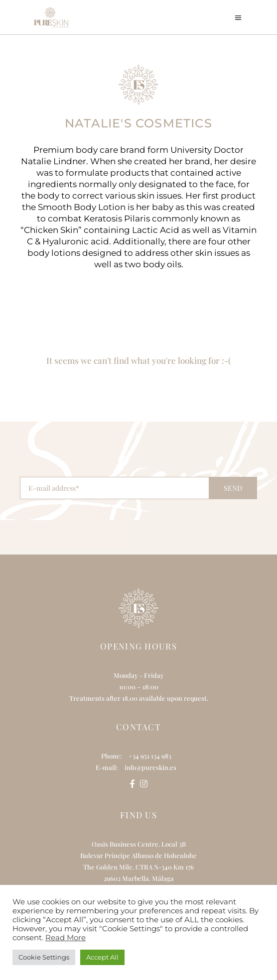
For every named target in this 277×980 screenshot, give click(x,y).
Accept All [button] (102, 957)
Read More (66, 938)
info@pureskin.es (150, 767)
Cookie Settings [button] (44, 957)
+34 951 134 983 (150, 756)
